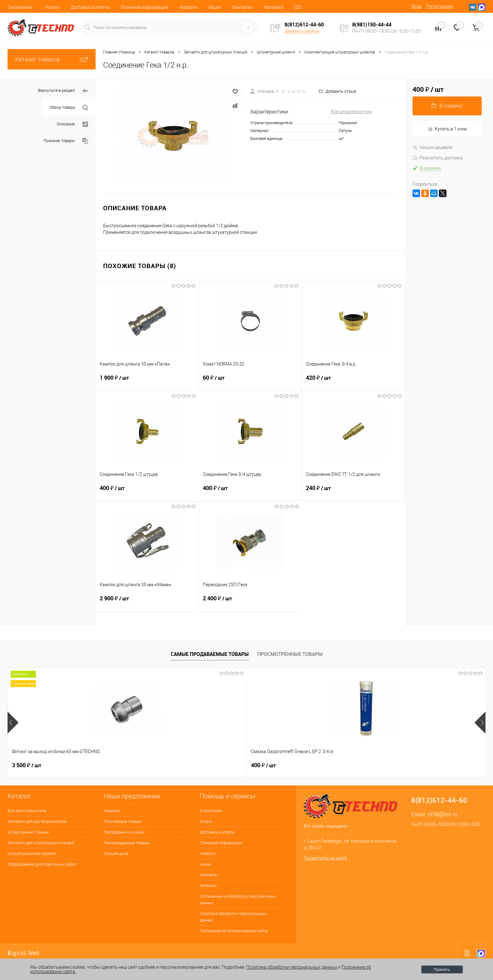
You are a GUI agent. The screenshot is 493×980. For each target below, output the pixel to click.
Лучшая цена (116, 853)
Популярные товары (123, 821)
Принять (442, 969)
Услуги (52, 7)
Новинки (112, 811)
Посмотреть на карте (325, 858)
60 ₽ (250, 382)
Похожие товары (66, 141)
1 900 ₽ (147, 382)
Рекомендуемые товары (127, 843)
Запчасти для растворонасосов (37, 821)
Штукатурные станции (28, 832)
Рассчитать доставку (438, 158)
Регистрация (440, 6)
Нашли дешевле (432, 147)
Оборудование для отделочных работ (42, 864)
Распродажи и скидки (124, 832)
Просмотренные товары (290, 654)
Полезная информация (144, 7)
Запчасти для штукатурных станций (41, 843)
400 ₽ (147, 492)
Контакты (243, 7)
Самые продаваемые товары (210, 654)
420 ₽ (353, 382)
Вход (417, 6)
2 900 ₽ (147, 602)
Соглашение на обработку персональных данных (238, 900)
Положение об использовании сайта (234, 931)
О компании (20, 7)
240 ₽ (353, 492)
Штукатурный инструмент (32, 853)
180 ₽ (407, 765)
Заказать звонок (302, 31)
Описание (72, 124)
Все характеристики (352, 112)
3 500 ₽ (27, 765)
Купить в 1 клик (447, 129)
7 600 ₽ (218, 765)
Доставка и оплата (90, 7)
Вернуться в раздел (63, 91)
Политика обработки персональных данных (233, 917)
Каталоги (274, 7)
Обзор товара (69, 108)
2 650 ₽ (312, 765)
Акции (215, 7)
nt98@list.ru (443, 814)
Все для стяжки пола (27, 811)
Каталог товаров (52, 59)
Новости (188, 7)
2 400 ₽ (250, 602)
